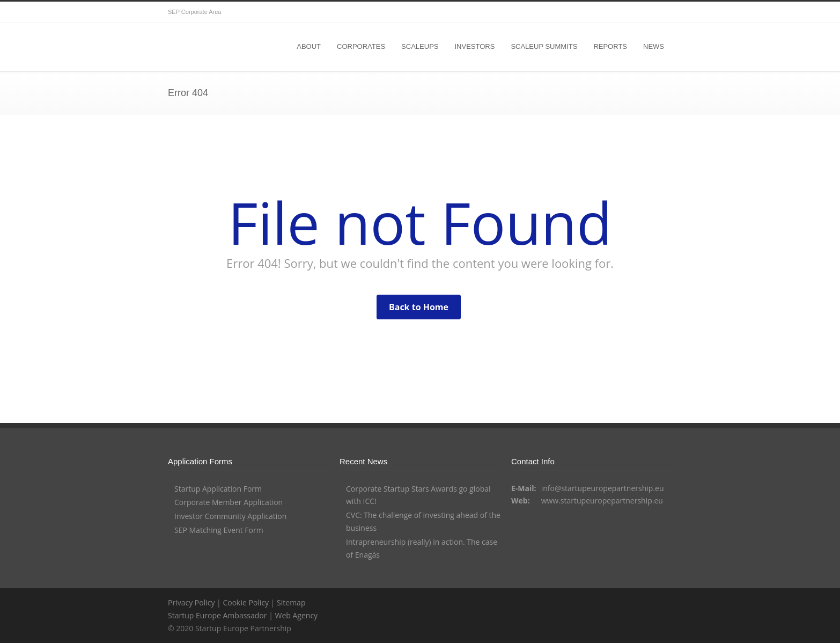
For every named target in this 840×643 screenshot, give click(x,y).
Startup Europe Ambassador (218, 615)
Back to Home (419, 307)
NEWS (654, 46)
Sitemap (291, 602)
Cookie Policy (246, 602)
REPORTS (610, 46)
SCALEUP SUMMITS (544, 46)
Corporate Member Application (229, 502)
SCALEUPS (420, 46)
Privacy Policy (191, 602)
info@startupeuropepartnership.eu (603, 488)
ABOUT (309, 46)
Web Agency (296, 615)
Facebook (640, 12)
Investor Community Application (230, 516)
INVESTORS (474, 46)
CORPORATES (361, 46)
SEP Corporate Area (194, 12)
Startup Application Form (218, 489)
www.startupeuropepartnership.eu (602, 500)
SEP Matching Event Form (219, 530)
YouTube (661, 12)
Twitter (618, 12)
